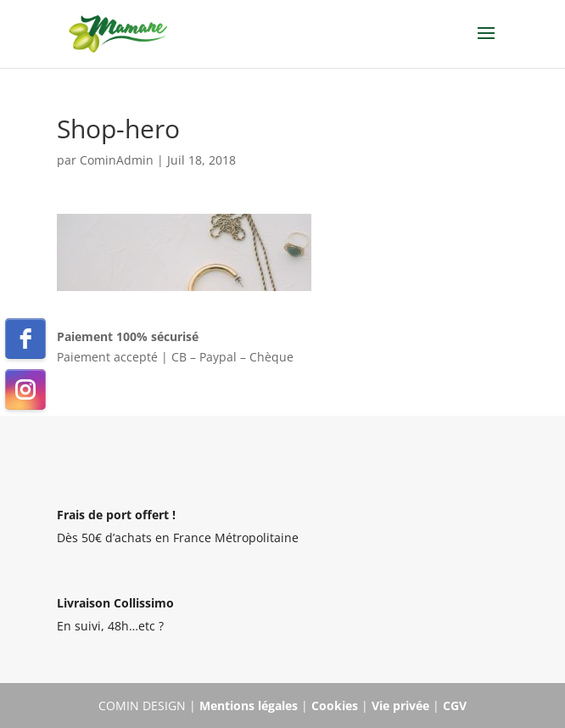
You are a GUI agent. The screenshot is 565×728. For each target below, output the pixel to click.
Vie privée (400, 706)
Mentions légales (249, 706)
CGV (455, 706)
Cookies (335, 706)
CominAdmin (117, 160)
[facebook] (25, 339)
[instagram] (25, 389)
